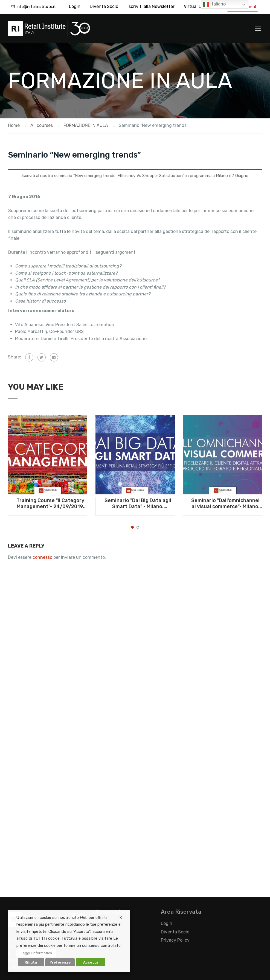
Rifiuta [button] (31, 962)
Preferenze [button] (60, 962)
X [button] (121, 918)
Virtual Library (198, 6)
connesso (42, 557)
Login (75, 6)
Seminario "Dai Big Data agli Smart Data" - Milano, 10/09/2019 (138, 503)
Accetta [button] (91, 962)
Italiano (214, 4)
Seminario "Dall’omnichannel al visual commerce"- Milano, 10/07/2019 (225, 503)
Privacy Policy (175, 940)
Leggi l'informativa (36, 953)
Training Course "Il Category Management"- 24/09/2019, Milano (50, 503)
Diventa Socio (104, 6)
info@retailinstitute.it (36, 7)
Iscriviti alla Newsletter (151, 6)
